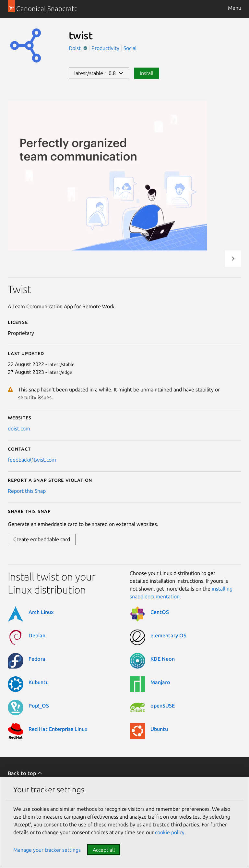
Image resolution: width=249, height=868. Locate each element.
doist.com (19, 428)
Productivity (105, 48)
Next (233, 259)
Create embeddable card (42, 539)
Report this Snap (27, 491)
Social (130, 48)
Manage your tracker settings (47, 850)
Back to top (25, 773)
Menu (235, 8)
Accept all (104, 850)
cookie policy (170, 832)
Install (147, 73)
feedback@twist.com (32, 460)
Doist (75, 48)
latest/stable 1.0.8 (99, 73)
